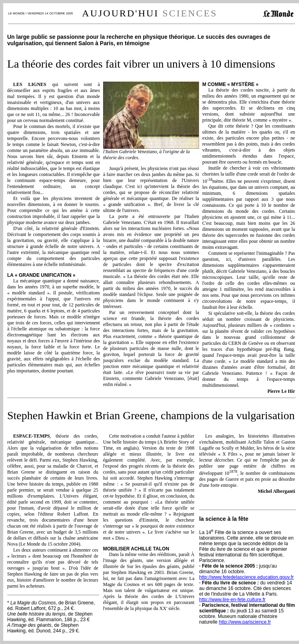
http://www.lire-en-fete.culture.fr (232, 600)
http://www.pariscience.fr (245, 622)
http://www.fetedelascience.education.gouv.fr (246, 577)
